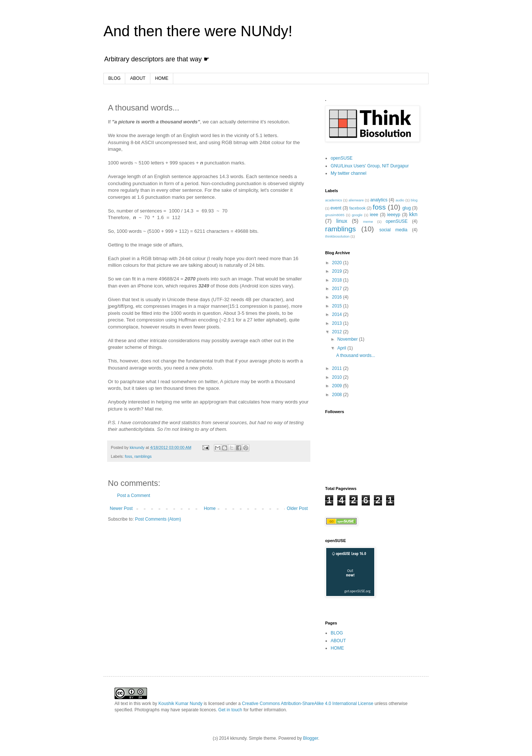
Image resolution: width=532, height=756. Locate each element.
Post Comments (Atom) (158, 519)
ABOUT (138, 78)
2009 (338, 386)
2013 (338, 323)
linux (342, 221)
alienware (356, 200)
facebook (358, 208)
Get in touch (230, 710)
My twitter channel (349, 173)
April (342, 348)
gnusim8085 (335, 215)
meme (368, 222)
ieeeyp (394, 215)
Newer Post (121, 508)
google (357, 215)
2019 (338, 271)
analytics (379, 200)
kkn (413, 214)
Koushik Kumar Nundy (180, 704)
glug (407, 208)
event (336, 208)
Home (210, 508)
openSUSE (342, 158)
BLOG (114, 78)
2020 (338, 263)
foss (129, 456)
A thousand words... (356, 355)
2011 (338, 368)
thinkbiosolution (337, 236)
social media (393, 230)
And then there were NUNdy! (198, 31)
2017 (338, 289)
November (348, 339)
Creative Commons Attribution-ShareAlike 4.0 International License (308, 704)
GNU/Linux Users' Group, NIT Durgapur (370, 166)
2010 (338, 377)
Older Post (297, 508)
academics (334, 200)
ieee (374, 215)
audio (400, 200)
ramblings (143, 456)
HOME (162, 78)
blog (414, 200)
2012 (338, 332)
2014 (338, 314)
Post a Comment (134, 496)
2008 (338, 395)
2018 (338, 280)
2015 (338, 306)
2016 (338, 297)
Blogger (311, 738)
